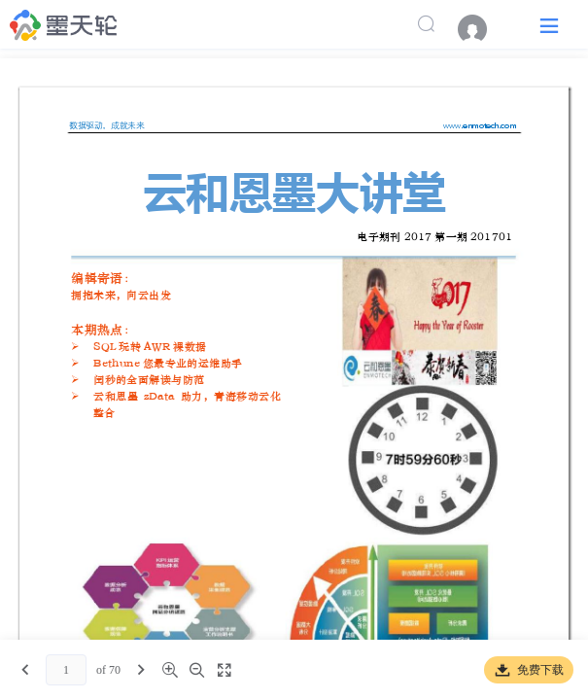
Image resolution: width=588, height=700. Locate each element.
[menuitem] (482, 29)
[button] (549, 25)
